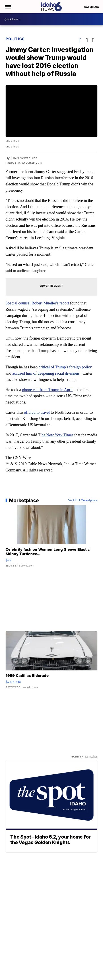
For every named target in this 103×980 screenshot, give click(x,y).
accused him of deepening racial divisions (46, 373)
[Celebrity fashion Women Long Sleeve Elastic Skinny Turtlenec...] (52, 538)
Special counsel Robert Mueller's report (37, 303)
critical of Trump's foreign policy (65, 367)
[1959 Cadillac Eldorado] (52, 662)
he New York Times (57, 435)
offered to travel (37, 412)
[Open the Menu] (7, 7)
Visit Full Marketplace (83, 500)
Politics (15, 39)
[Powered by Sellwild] (91, 757)
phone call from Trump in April (47, 390)
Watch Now (92, 7)
